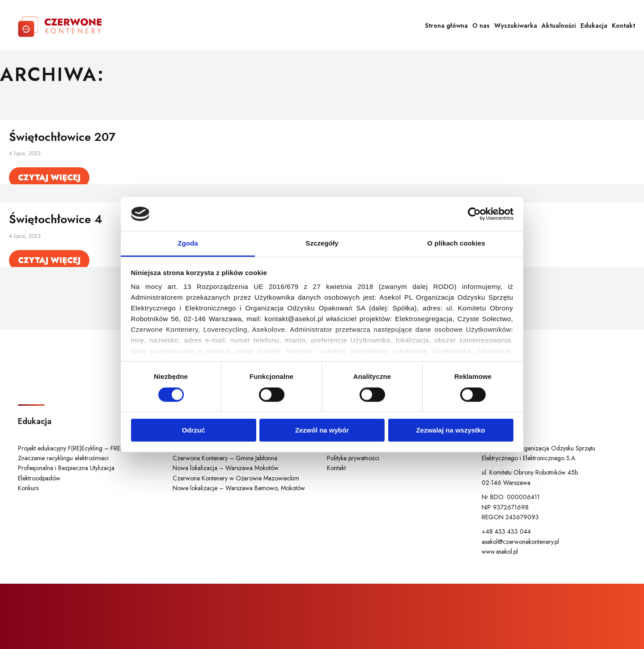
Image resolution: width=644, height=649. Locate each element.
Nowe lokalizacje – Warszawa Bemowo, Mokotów (239, 488)
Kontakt (623, 25)
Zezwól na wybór (322, 430)
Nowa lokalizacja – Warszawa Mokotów (226, 468)
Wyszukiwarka (516, 25)
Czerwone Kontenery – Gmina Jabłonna (225, 458)
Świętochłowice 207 (62, 137)
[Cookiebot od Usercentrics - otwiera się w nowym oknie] (474, 214)
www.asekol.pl (500, 551)
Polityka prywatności (353, 458)
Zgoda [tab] (188, 244)
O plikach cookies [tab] (456, 244)
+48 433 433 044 (506, 531)
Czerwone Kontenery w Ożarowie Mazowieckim (236, 478)
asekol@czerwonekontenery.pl (520, 542)
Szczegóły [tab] (322, 244)
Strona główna (446, 25)
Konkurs (28, 488)
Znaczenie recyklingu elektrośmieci (63, 458)
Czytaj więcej (49, 178)
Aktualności (559, 25)
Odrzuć (194, 430)
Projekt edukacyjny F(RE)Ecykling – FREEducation (82, 448)
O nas (481, 25)
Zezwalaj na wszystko (450, 430)
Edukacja (594, 25)
